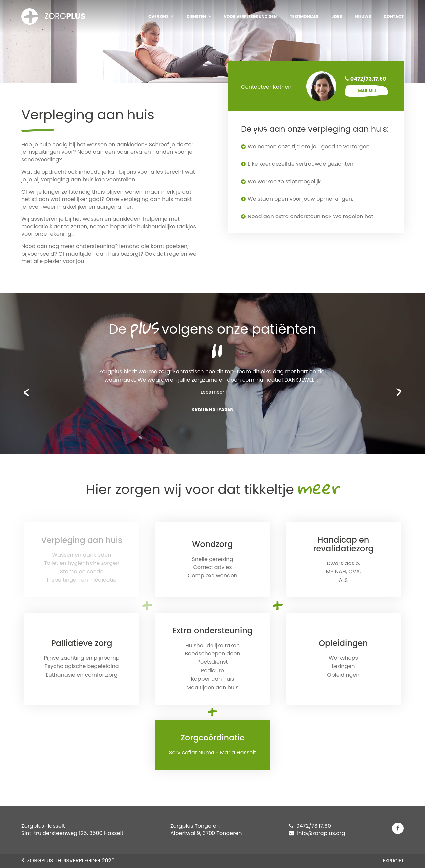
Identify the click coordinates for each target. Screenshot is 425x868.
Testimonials (304, 16)
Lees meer (212, 392)
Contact (394, 16)
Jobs (337, 16)
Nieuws (363, 16)
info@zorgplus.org (317, 833)
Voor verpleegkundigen (250, 16)
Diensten (196, 16)
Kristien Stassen (212, 409)
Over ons (159, 16)
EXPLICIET (393, 861)
